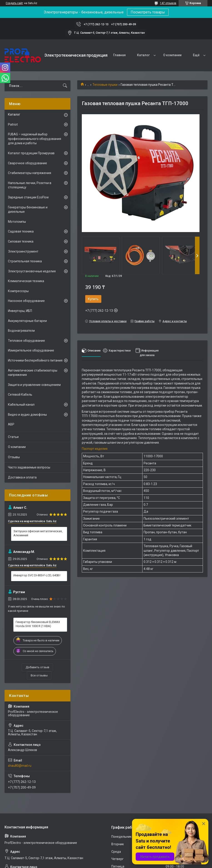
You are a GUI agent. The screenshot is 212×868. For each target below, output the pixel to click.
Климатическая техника (26, 281)
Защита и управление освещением (34, 385)
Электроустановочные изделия (32, 271)
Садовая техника (21, 231)
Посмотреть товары (148, 12)
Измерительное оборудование (31, 350)
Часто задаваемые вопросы (29, 467)
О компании (172, 55)
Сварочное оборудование (27, 163)
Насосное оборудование (26, 301)
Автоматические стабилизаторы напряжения (33, 373)
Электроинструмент (23, 251)
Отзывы (14, 457)
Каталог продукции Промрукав (31, 153)
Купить (93, 299)
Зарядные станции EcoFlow (28, 197)
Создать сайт (14, 3)
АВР (11, 424)
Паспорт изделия (95, 449)
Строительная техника (25, 261)
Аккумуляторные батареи (27, 321)
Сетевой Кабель (20, 395)
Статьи (13, 437)
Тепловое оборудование (26, 341)
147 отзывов (168, 3)
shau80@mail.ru (20, 766)
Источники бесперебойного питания (35, 360)
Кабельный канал (21, 405)
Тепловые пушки (105, 85)
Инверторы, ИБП (20, 311)
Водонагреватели (21, 331)
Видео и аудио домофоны (27, 415)
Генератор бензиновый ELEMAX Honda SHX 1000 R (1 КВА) (38, 624)
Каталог (143, 55)
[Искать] (65, 86)
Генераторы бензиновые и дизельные (28, 210)
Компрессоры (18, 291)
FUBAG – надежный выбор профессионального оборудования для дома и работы (35, 139)
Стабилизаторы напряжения (30, 173)
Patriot (13, 124)
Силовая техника (21, 241)
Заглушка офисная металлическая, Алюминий (38, 533)
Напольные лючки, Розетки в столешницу (30, 185)
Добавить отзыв (37, 667)
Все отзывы (39, 675)
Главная (119, 55)
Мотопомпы (17, 222)
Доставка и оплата (22, 477)
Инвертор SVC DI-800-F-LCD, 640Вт (37, 575)
